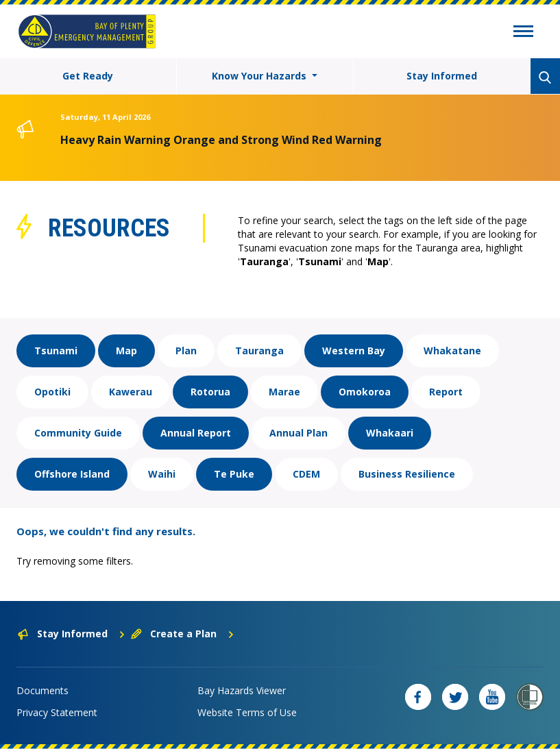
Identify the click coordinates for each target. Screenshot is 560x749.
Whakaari (390, 433)
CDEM (306, 474)
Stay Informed (442, 76)
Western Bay (354, 351)
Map (126, 351)
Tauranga (259, 351)
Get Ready (88, 76)
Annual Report (196, 433)
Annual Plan (299, 433)
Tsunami (56, 351)
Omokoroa (365, 392)
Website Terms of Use (247, 712)
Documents (42, 690)
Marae (284, 392)
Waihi (162, 474)
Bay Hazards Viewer (242, 690)
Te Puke (234, 474)
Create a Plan (183, 634)
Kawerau (131, 392)
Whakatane (452, 351)
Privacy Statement (57, 712)
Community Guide (78, 433)
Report (446, 392)
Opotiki (52, 392)
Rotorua (210, 392)
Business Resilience (407, 474)
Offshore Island (72, 474)
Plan (186, 351)
